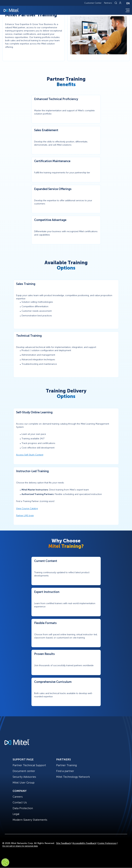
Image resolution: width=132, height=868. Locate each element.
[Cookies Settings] (5, 862)
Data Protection (23, 808)
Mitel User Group (24, 783)
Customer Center (93, 3)
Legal (16, 814)
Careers (18, 797)
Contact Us (20, 802)
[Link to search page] (116, 3)
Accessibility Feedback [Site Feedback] (84, 843)
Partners (108, 3)
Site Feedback (64, 843)
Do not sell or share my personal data (20, 846)
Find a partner (65, 771)
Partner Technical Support (29, 765)
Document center (24, 771)
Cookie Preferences (107, 843)
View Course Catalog (27, 508)
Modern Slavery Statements (30, 820)
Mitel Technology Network (73, 777)
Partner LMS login (25, 516)
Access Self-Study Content (30, 455)
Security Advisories (24, 777)
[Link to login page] (120, 3)
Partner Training (66, 765)
